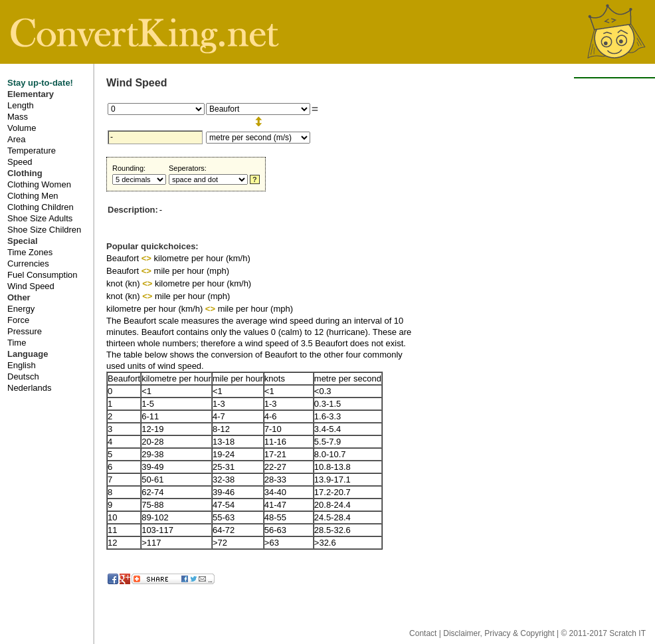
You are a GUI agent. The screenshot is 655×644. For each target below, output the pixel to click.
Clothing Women (39, 184)
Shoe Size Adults (40, 218)
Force (18, 320)
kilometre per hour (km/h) (202, 258)
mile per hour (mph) (192, 271)
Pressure (25, 331)
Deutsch (23, 376)
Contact (424, 633)
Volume (22, 128)
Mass (18, 117)
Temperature (32, 151)
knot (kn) (124, 283)
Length (21, 105)
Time (17, 343)
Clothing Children (41, 207)
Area (16, 139)
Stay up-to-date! (40, 83)
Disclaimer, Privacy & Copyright (500, 633)
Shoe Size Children (44, 230)
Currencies (28, 264)
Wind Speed (31, 286)
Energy (21, 309)
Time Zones (30, 252)
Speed (20, 162)
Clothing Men (33, 196)
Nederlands (30, 388)
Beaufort (124, 258)
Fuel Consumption (43, 275)
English (22, 365)
